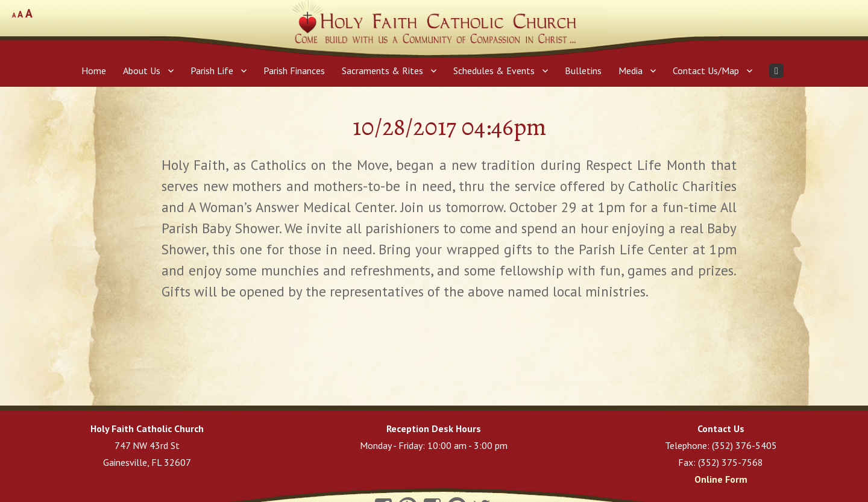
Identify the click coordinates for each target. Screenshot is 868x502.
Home (94, 71)
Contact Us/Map (706, 71)
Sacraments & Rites (382, 71)
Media (631, 71)
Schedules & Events (494, 71)
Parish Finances (294, 71)
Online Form (721, 479)
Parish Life (212, 71)
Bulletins (583, 71)
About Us (142, 71)
